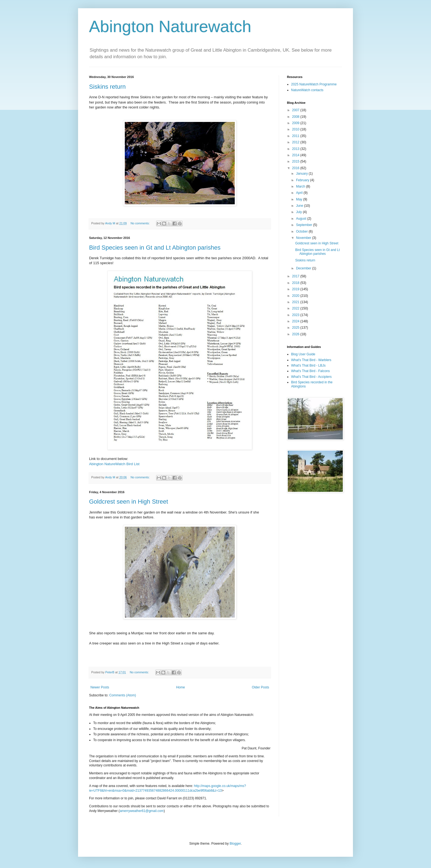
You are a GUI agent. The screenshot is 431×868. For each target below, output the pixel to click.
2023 (296, 315)
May (300, 199)
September (305, 225)
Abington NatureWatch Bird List (114, 464)
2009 (296, 123)
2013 (296, 149)
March (301, 186)
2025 (296, 328)
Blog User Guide (303, 354)
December (304, 268)
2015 (296, 161)
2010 (296, 129)
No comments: (141, 223)
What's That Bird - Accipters (311, 377)
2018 (296, 283)
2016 (296, 168)
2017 (296, 276)
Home (181, 687)
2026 (296, 334)
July (299, 212)
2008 (296, 117)
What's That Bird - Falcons (310, 371)
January (302, 174)
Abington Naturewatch (170, 26)
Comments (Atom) (122, 695)
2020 (296, 296)
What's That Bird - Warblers (311, 360)
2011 (296, 136)
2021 (296, 302)
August (302, 219)
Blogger (235, 844)
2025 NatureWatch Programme (314, 84)
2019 (296, 289)
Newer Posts (100, 687)
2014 (296, 155)
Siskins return (107, 87)
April (300, 193)
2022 (296, 308)
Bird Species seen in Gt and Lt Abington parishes (155, 248)
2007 (296, 110)
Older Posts (260, 687)
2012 (296, 142)
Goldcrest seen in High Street (129, 502)
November (304, 238)
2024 (296, 321)
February (303, 180)
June (300, 206)
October (302, 231)
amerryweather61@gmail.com (142, 811)
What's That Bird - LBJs (308, 365)
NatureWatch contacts (307, 90)
